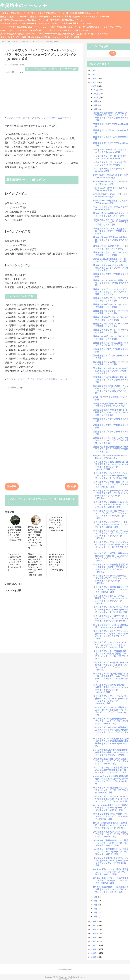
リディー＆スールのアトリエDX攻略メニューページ (24, 23)
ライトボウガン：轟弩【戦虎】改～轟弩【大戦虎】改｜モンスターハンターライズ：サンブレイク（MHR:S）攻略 (111, 466)
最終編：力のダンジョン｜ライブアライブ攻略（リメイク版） (111, 331)
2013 (94, 953)
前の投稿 (72, 486)
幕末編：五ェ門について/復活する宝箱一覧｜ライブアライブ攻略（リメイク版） (111, 231)
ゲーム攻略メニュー (92, 27)
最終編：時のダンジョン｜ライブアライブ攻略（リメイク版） (111, 306)
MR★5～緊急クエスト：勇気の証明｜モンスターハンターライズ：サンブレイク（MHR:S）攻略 (111, 872)
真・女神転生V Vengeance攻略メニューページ (22, 20)
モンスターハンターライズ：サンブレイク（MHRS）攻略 (52, 69)
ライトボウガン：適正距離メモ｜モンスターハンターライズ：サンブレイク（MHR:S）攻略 (111, 790)
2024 (94, 78)
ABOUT (4, 30)
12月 (96, 90)
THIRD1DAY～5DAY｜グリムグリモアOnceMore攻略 (110, 189)
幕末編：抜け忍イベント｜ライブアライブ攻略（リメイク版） (111, 254)
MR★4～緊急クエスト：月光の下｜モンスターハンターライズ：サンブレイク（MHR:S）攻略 (111, 881)
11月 (96, 94)
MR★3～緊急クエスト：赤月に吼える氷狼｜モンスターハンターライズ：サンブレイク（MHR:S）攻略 (111, 889)
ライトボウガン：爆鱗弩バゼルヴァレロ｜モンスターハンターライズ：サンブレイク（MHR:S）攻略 (111, 504)
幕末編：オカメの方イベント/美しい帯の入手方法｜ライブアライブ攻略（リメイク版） (111, 268)
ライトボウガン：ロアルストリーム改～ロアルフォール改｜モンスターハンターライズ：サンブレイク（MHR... (111, 534)
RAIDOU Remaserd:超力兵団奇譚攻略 (57, 34)
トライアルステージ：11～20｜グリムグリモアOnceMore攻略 (110, 157)
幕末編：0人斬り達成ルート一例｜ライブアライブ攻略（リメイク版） (110, 405)
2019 (94, 929)
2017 (94, 937)
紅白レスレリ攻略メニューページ (92, 34)
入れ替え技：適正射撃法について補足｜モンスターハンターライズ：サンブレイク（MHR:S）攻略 (111, 852)
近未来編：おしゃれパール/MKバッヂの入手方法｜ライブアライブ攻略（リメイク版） (111, 371)
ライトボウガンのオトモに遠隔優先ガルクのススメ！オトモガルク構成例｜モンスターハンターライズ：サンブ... (111, 731)
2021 (94, 921)
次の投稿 (12, 486)
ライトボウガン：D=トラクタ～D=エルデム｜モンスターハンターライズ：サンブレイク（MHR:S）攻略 (110, 476)
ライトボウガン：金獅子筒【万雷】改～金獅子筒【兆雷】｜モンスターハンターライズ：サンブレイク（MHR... (111, 568)
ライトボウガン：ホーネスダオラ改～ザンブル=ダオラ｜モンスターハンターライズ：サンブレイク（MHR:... (111, 579)
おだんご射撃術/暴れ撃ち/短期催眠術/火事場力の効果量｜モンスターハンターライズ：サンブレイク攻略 (111, 752)
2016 (94, 941)
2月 (96, 913)
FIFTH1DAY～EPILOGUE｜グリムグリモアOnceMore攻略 (110, 176)
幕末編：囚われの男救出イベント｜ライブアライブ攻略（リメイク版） (111, 215)
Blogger (69, 969)
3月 (96, 909)
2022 (94, 86)
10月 (96, 97)
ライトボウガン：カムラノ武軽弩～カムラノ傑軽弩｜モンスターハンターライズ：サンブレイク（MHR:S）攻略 (111, 711)
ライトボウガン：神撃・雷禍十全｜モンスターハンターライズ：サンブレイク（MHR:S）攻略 (111, 484)
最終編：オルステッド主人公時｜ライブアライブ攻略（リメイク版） (111, 344)
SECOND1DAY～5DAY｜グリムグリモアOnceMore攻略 (110, 195)
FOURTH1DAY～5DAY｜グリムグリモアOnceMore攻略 (110, 183)
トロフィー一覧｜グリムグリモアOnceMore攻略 (109, 170)
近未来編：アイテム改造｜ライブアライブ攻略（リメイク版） (111, 363)
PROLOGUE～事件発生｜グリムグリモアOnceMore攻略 (111, 202)
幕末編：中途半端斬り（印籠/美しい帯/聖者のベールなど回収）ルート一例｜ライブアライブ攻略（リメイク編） (111, 116)
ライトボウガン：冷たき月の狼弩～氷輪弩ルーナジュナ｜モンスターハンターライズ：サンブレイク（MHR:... (111, 666)
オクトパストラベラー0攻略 (13, 37)
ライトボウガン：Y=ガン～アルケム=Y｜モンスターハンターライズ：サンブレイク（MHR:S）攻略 (110, 645)
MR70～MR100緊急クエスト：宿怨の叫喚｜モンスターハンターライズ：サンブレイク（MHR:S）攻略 (111, 808)
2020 (94, 925)
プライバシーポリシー (114, 27)
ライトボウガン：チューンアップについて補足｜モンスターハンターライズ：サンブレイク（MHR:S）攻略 (111, 799)
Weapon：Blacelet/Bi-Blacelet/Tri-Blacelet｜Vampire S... (110, 457)
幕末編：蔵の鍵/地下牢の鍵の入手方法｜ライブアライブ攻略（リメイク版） (111, 240)
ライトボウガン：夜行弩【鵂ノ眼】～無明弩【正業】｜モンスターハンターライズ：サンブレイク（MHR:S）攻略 (111, 689)
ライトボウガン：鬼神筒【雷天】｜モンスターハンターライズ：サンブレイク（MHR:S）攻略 (111, 590)
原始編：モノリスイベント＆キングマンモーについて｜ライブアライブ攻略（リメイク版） (111, 440)
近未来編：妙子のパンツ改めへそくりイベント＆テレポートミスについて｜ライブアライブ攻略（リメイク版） (111, 390)
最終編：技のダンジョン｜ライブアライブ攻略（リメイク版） (111, 338)
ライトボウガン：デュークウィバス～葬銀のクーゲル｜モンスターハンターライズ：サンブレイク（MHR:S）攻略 (111, 700)
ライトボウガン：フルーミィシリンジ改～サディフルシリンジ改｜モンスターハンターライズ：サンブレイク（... (111, 546)
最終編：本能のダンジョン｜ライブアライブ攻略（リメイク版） (111, 318)
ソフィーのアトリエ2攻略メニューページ (62, 27)
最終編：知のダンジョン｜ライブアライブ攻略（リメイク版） (111, 299)
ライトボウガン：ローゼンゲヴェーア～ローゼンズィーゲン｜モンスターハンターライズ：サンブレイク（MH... (111, 514)
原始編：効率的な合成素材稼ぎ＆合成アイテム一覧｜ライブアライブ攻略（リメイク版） (111, 449)
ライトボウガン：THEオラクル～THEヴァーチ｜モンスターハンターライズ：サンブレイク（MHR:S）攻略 (111, 610)
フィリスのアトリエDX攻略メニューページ (71, 23)
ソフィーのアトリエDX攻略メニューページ (20, 27)
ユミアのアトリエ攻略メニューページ (75, 30)
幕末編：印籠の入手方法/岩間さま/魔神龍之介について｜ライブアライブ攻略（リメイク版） (111, 412)
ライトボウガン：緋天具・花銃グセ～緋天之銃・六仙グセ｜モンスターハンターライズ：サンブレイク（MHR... (111, 557)
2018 (94, 933)
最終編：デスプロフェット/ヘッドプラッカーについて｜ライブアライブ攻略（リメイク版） (111, 292)
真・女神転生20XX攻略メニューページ (18, 34)
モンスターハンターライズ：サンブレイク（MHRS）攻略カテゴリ (41, 501)
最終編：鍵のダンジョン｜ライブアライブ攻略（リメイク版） (111, 312)
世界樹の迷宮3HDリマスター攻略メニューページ (87, 17)
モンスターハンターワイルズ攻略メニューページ (32, 30)
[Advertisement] (42, 93)
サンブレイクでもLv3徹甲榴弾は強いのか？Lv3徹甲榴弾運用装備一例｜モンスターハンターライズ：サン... (111, 770)
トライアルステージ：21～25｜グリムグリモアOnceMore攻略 (110, 151)
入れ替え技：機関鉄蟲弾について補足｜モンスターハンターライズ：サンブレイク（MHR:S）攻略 (111, 843)
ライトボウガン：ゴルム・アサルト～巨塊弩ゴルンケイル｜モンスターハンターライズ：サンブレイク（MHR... (111, 600)
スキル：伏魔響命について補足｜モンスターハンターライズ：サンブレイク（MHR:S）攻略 (111, 816)
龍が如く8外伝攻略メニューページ (82, 13)
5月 (96, 901)
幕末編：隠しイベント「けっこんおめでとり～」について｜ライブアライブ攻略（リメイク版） (111, 222)
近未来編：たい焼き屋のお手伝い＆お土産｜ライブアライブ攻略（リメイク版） (111, 380)
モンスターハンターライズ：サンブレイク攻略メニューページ (39, 118)
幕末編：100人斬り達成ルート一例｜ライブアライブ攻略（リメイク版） (111, 260)
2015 (94, 945)
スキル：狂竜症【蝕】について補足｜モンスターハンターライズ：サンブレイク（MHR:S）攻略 (111, 761)
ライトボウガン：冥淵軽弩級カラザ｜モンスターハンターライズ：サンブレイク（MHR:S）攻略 (111, 721)
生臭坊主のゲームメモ (24, 5)
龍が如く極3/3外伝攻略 (39, 37)
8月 (96, 105)
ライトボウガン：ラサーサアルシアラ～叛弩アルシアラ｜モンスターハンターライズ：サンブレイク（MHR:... (111, 494)
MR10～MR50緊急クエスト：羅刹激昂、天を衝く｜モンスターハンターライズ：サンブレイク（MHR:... (111, 825)
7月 (96, 109)
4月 (96, 905)
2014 (94, 949)
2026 (94, 70)
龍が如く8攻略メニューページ (14, 17)
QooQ (70, 979)
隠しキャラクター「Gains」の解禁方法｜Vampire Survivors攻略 (111, 626)
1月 (96, 916)
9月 (96, 101)
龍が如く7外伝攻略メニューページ (46, 17)
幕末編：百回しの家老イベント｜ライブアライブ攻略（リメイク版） (111, 247)
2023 (94, 82)
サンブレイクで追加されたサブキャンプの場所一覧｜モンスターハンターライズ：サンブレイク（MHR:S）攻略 (111, 862)
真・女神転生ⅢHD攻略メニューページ (64, 20)
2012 (94, 957)
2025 (94, 74)
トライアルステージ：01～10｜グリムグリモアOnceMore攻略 (110, 163)
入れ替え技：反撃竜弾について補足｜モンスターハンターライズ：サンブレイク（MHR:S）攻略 (111, 834)
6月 (96, 897)
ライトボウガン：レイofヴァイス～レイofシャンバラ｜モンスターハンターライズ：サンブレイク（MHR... (111, 618)
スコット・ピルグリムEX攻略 (66, 37)
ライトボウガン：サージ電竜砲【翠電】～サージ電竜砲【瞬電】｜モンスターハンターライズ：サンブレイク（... (111, 655)
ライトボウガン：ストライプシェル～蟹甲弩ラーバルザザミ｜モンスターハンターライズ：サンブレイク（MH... (111, 635)
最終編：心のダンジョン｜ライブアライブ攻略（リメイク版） (111, 325)
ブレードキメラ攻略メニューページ (48, 13)
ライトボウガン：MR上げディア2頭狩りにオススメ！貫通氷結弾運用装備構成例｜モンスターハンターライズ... (111, 742)
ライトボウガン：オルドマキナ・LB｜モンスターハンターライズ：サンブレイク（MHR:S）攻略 (111, 524)
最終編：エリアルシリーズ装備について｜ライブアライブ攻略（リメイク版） (111, 283)
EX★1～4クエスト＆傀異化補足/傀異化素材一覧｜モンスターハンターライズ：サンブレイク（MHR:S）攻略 (111, 780)
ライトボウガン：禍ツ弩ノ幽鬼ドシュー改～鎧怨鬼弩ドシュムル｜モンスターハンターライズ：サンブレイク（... (111, 677)
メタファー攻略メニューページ (15, 13)
